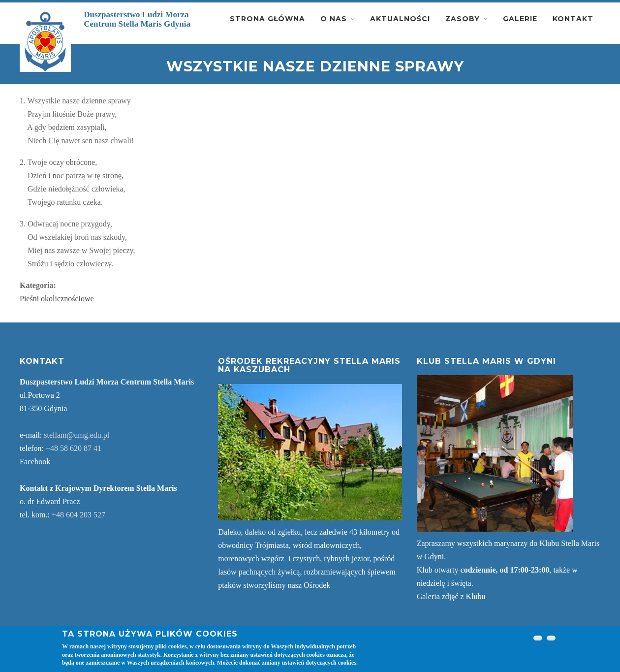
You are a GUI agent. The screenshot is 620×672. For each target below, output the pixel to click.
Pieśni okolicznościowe (57, 299)
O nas (334, 19)
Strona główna (267, 19)
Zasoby (463, 19)
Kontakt (573, 19)
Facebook (35, 462)
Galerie (520, 19)
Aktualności (400, 19)
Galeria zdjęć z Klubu (451, 596)
